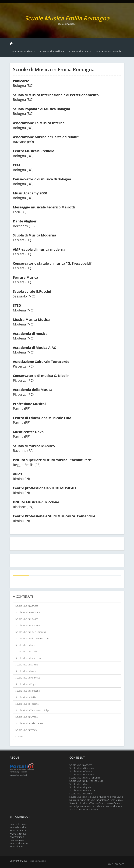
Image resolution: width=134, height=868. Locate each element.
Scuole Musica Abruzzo (23, 51)
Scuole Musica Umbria (26, 717)
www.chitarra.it (17, 837)
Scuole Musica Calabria (80, 51)
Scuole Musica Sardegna (28, 691)
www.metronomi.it (19, 824)
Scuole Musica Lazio (25, 645)
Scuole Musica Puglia (26, 684)
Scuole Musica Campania (108, 51)
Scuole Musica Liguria (26, 652)
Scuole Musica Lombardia (28, 658)
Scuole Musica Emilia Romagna (31, 632)
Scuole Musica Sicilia (26, 697)
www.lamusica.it (18, 840)
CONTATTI (120, 864)
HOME (110, 864)
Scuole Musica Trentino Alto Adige (32, 710)
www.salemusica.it (19, 827)
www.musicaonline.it (20, 843)
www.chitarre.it (17, 846)
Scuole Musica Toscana (27, 704)
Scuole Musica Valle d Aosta (29, 723)
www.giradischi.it (18, 834)
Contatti (19, 736)
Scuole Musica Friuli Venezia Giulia (32, 638)
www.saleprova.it (18, 830)
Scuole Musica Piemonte (28, 678)
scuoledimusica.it (38, 861)
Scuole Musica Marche (27, 665)
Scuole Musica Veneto (26, 730)
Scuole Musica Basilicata (52, 51)
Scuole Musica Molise (26, 671)
